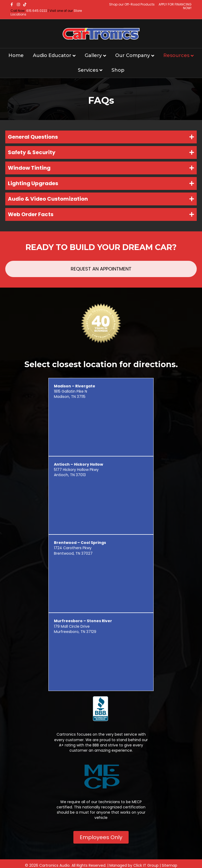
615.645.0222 (37, 11)
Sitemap (170, 865)
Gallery (93, 55)
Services (88, 70)
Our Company (133, 55)
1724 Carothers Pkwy (80, 545)
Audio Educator (52, 55)
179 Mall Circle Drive (83, 623)
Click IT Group (146, 865)
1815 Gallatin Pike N (75, 389)
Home (16, 55)
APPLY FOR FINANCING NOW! (175, 6)
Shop (118, 70)
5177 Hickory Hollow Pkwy (79, 467)
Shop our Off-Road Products (132, 4)
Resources (176, 55)
